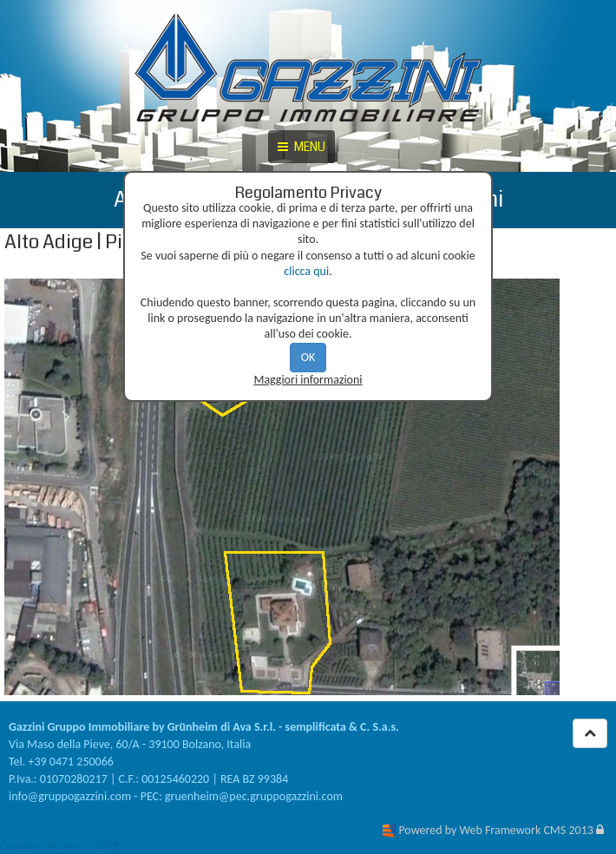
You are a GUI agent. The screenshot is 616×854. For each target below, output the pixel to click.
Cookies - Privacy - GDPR (60, 846)
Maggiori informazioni (308, 380)
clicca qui (306, 271)
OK (308, 357)
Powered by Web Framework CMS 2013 (495, 830)
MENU (301, 147)
